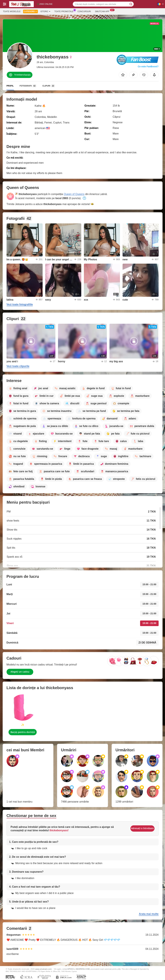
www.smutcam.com (44, 969)
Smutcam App (103, 11)
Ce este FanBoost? (148, 66)
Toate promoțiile (65, 11)
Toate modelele (12, 11)
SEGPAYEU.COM (83, 969)
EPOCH (71, 969)
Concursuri (84, 11)
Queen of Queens (74, 194)
